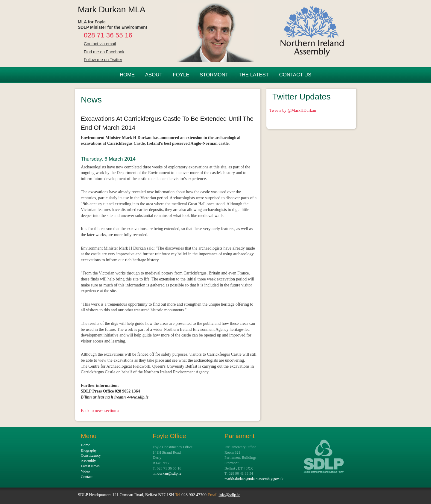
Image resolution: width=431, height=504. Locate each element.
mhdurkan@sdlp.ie (167, 473)
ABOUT (154, 75)
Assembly (88, 461)
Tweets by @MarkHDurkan (293, 110)
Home (85, 445)
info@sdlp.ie (229, 495)
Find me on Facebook (104, 52)
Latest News (90, 466)
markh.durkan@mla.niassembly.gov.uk (254, 479)
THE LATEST (254, 75)
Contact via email (100, 44)
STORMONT (214, 75)
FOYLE (181, 75)
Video (85, 471)
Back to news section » (100, 411)
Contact (87, 477)
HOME (127, 75)
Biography (89, 450)
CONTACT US (295, 75)
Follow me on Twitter (103, 60)
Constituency (91, 455)
